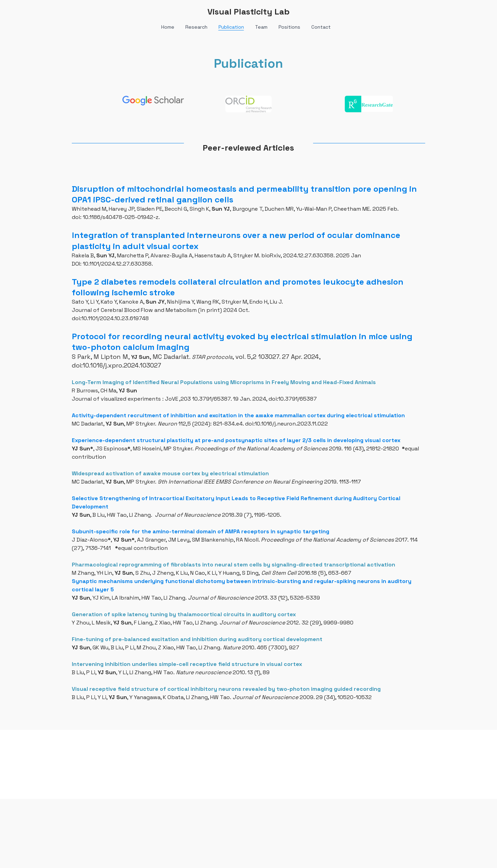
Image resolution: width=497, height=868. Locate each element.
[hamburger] (41, 11)
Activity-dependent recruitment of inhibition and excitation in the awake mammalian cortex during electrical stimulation (238, 415)
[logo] (248, 12)
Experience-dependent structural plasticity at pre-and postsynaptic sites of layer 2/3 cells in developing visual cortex (236, 440)
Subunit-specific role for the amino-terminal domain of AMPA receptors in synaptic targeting (201, 531)
